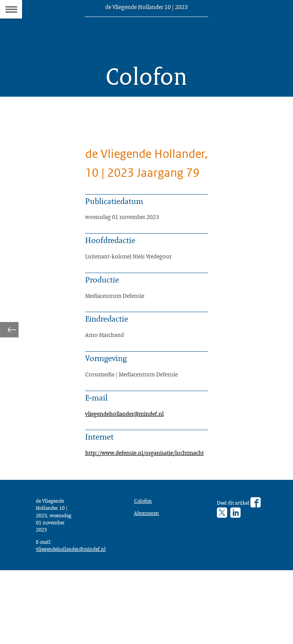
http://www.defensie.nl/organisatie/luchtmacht (153, 512)
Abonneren (148, 579)
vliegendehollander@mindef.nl (130, 469)
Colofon (145, 566)
